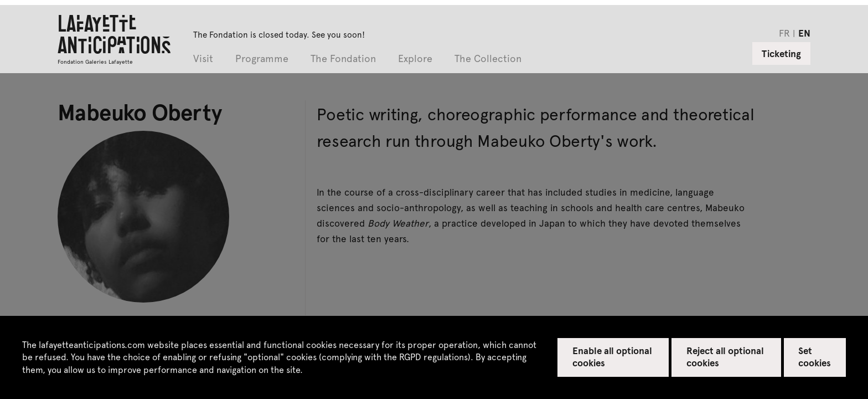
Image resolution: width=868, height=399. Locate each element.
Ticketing (781, 53)
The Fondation (343, 59)
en (804, 33)
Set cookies (815, 356)
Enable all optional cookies (613, 356)
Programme (262, 59)
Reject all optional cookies (725, 356)
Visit (203, 59)
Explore (415, 59)
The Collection (488, 59)
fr (784, 33)
